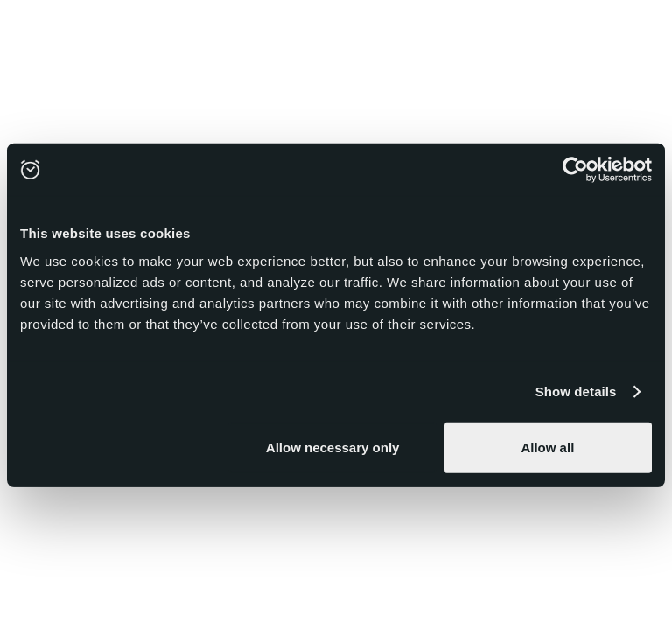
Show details (576, 392)
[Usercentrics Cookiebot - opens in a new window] (575, 170)
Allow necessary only (333, 447)
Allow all (547, 447)
